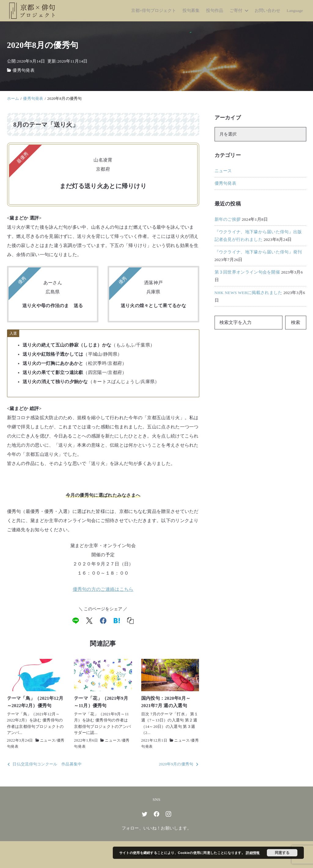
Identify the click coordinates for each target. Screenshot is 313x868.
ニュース (48, 740)
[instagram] (168, 814)
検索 (296, 322)
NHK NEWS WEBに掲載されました (249, 293)
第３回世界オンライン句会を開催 (247, 272)
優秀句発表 (24, 70)
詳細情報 (253, 853)
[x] (89, 621)
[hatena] (117, 621)
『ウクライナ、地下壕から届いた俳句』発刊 (258, 252)
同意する (282, 853)
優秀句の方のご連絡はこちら (103, 589)
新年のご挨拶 (228, 219)
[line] (76, 621)
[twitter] (145, 814)
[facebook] (103, 621)
